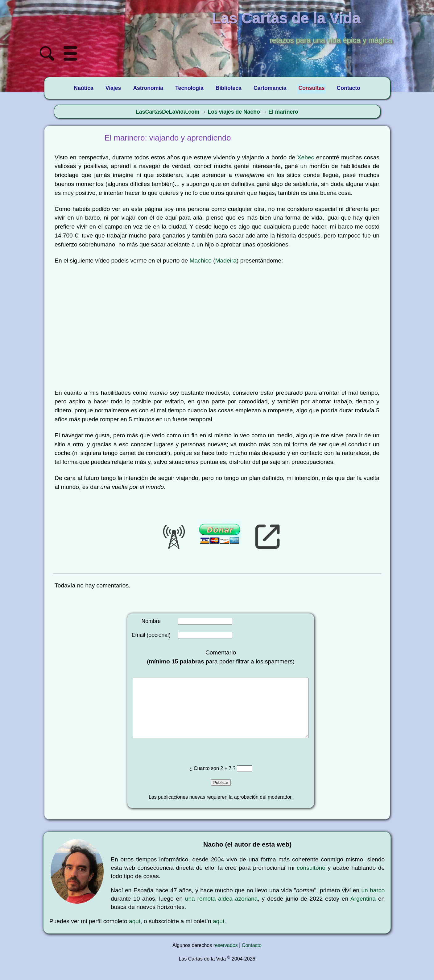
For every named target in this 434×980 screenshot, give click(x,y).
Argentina (363, 911)
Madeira (226, 261)
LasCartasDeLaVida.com (167, 112)
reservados (226, 958)
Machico (200, 261)
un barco (373, 903)
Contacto (252, 958)
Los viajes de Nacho (234, 112)
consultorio (311, 880)
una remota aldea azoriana (221, 911)
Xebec (306, 157)
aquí (135, 934)
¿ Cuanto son (205, 781)
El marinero (283, 112)
